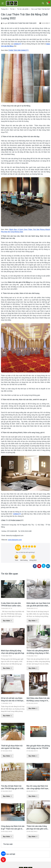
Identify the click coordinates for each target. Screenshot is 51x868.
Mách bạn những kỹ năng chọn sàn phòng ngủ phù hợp (13, 652)
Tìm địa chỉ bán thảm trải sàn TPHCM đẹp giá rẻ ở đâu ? (13, 787)
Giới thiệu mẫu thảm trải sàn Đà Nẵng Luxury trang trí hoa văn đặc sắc (38, 699)
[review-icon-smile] (24, 558)
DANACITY (18, 44)
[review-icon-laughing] (16, 558)
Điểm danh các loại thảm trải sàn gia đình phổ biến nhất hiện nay (38, 604)
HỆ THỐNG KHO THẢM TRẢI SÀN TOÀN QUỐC (22, 23)
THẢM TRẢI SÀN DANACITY (19, 50)
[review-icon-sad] (33, 558)
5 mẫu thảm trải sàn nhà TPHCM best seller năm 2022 (11, 604)
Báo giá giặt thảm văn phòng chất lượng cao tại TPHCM (38, 747)
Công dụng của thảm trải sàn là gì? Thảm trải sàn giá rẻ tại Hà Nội (13, 827)
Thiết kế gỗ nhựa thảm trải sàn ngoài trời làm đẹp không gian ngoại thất (12, 747)
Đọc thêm (7, 621)
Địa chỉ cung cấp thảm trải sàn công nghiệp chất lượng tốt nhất (38, 787)
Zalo (3, 854)
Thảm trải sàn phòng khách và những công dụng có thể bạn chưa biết (38, 652)
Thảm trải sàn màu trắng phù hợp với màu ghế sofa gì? (37, 827)
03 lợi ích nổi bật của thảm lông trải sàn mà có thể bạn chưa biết (12, 699)
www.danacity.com (15, 540)
